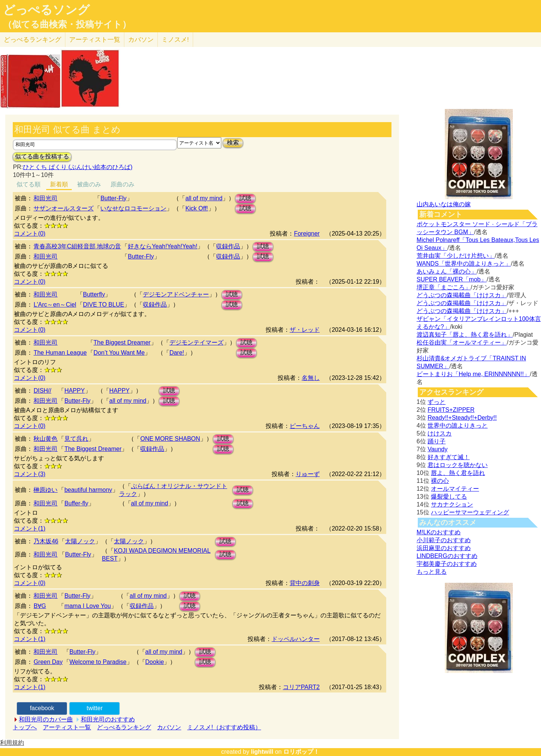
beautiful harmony (88, 490)
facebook (42, 708)
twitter (95, 708)
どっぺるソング (46, 10)
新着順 (59, 184)
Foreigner (307, 234)
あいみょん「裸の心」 (447, 271)
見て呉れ (76, 439)
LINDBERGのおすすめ (447, 556)
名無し (311, 378)
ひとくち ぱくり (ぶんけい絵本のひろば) (78, 167)
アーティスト (95, 40)
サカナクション (452, 504)
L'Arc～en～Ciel (55, 305)
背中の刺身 (305, 583)
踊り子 (437, 441)
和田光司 (45, 198)
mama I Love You (88, 606)
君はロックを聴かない (458, 465)
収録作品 (228, 246)
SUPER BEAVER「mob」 (452, 279)
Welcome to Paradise (98, 662)
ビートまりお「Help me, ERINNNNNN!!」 (473, 374)
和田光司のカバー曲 (46, 719)
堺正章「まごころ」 (444, 287)
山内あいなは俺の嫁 (444, 204)
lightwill (262, 752)
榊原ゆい (45, 490)
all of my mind (204, 198)
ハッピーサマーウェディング (470, 512)
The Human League (60, 353)
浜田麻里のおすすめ (444, 548)
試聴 (245, 198)
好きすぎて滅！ (449, 457)
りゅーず (308, 474)
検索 (233, 143)
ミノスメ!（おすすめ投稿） (224, 727)
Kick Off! (196, 208)
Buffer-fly (76, 503)
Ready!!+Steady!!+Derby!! (462, 418)
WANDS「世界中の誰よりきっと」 (464, 264)
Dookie (155, 662)
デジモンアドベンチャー (176, 294)
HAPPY (74, 391)
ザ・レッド (305, 330)
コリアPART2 (301, 687)
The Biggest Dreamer (122, 342)
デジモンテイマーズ (196, 342)
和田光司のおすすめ (108, 719)
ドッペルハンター (296, 639)
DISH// (42, 391)
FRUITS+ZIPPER (451, 410)
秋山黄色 (45, 439)
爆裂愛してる (449, 497)
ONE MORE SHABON (170, 439)
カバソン (141, 40)
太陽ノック (80, 541)
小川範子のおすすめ (444, 540)
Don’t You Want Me (119, 353)
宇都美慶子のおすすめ (447, 564)
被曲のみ (89, 184)
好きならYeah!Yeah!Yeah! (162, 246)
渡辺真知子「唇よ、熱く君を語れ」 (465, 335)
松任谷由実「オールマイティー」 (462, 342)
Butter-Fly (113, 198)
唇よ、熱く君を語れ (458, 473)
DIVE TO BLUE (104, 305)
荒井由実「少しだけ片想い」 (456, 256)
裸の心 (440, 481)
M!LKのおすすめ (439, 532)
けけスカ (440, 433)
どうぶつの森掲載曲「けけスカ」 (462, 295)
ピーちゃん (305, 426)
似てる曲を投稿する (42, 156)
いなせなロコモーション (133, 208)
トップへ (25, 727)
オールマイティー (455, 489)
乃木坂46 (46, 541)
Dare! (177, 353)
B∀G (40, 606)
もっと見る (432, 572)
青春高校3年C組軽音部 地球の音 (77, 246)
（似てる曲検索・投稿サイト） (67, 24)
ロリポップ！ (301, 752)
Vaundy (437, 449)
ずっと (437, 402)
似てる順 (29, 184)
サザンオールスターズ (63, 208)
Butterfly (94, 294)
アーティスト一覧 (67, 727)
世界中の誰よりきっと (458, 426)
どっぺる (32, 40)
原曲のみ (122, 184)
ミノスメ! (175, 40)
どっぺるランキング (124, 727)
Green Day (48, 662)
